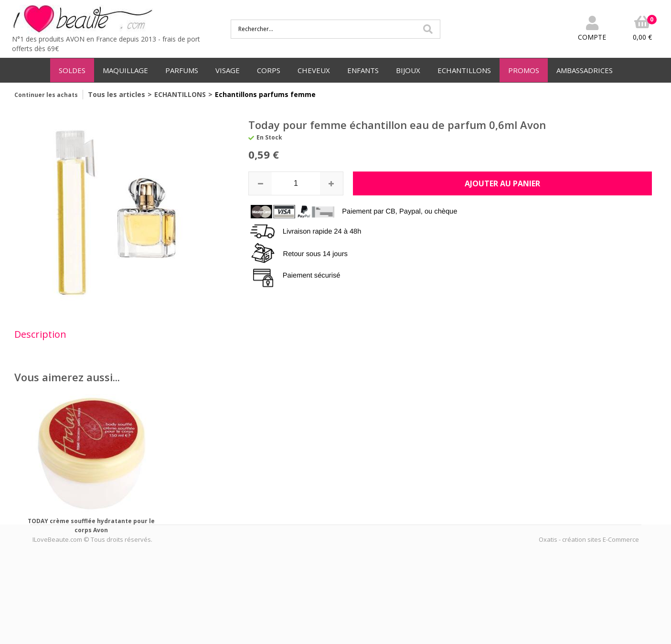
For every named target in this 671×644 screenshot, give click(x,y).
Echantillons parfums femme (265, 94)
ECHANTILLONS (464, 70)
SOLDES (72, 70)
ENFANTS (363, 70)
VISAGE (228, 70)
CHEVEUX (314, 70)
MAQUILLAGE (125, 70)
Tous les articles (117, 94)
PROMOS (524, 70)
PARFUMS (182, 70)
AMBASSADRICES (585, 70)
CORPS (269, 70)
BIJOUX (408, 70)
